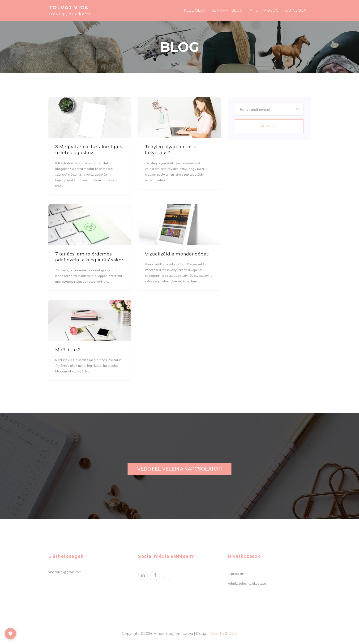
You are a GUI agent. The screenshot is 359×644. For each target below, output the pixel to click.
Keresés (269, 126)
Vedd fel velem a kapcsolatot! (179, 469)
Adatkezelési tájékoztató (247, 584)
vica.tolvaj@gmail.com (65, 572)
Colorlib (217, 633)
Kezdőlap (195, 10)
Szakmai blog (227, 10)
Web (233, 633)
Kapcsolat (296, 10)
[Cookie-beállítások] (10, 634)
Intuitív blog (264, 10)
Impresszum (237, 574)
